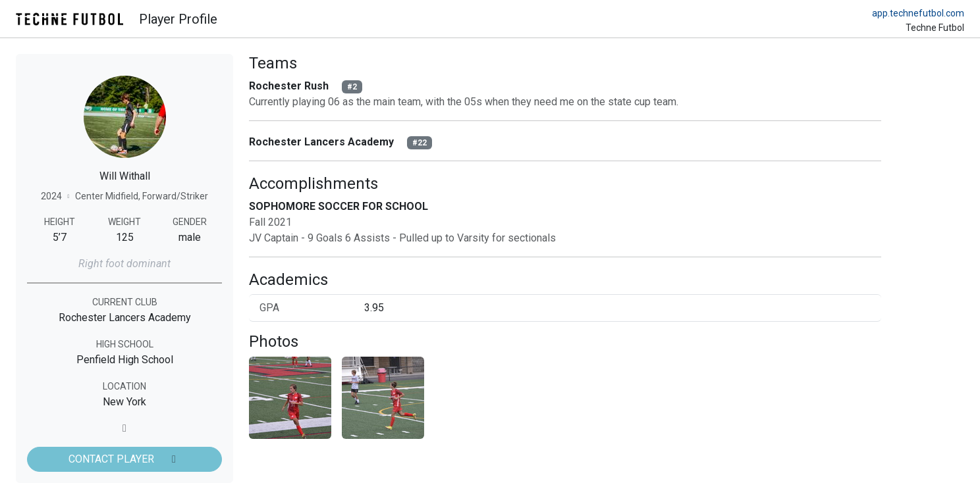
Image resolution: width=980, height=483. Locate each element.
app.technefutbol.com (918, 13)
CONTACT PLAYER (124, 459)
